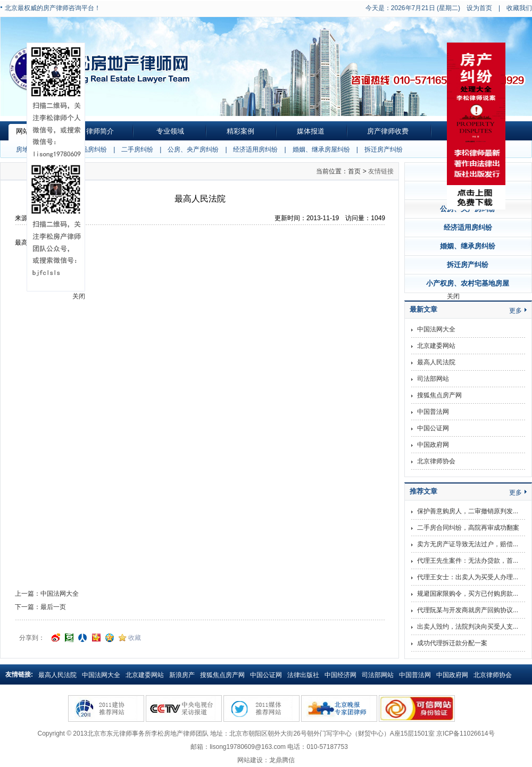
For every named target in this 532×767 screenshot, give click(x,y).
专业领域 (170, 131)
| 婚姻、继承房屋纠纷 (314, 149)
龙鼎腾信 (282, 760)
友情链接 (381, 171)
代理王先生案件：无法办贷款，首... (468, 561)
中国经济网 (340, 675)
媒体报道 (311, 131)
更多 (516, 311)
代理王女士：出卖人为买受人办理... (468, 577)
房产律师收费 (388, 131)
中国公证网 (433, 428)
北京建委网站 (436, 346)
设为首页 (479, 8)
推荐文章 (423, 491)
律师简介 (100, 131)
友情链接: (19, 674)
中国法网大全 (436, 329)
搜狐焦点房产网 (439, 395)
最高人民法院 (436, 362)
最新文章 (423, 309)
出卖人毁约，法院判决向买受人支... (468, 627)
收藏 (135, 638)
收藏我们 (519, 8)
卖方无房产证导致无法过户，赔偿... (468, 544)
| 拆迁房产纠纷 (376, 149)
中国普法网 (433, 412)
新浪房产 (182, 675)
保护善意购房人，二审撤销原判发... (468, 511)
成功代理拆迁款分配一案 (452, 643)
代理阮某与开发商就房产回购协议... (468, 610)
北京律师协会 (436, 461)
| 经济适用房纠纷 (248, 149)
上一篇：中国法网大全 (47, 594)
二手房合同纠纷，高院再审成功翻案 (468, 528)
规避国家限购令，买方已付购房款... (468, 594)
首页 (354, 171)
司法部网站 (433, 379)
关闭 (453, 296)
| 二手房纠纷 (130, 149)
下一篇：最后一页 (40, 607)
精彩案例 (240, 131)
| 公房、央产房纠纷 (186, 149)
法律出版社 (303, 675)
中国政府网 (433, 445)
